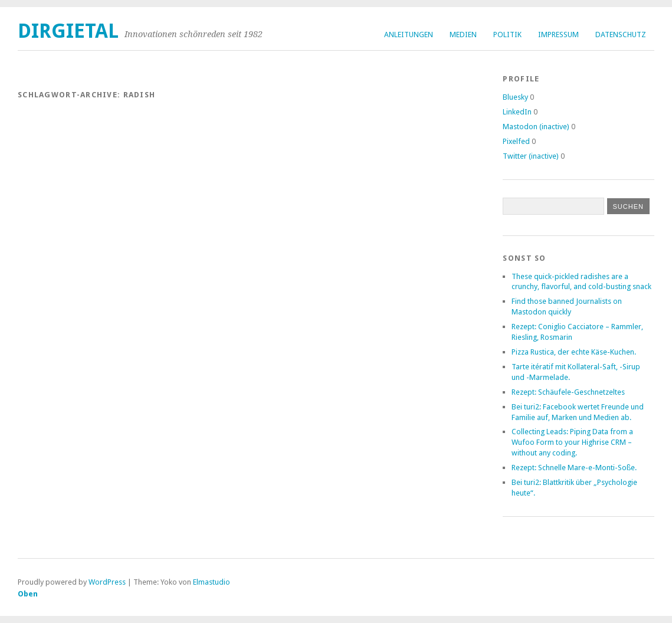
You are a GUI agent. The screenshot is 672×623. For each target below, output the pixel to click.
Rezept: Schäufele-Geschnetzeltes (568, 392)
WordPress (107, 582)
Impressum (558, 35)
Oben (28, 594)
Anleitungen (409, 35)
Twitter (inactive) (531, 156)
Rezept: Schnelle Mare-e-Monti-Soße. (574, 468)
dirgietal (68, 31)
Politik (507, 35)
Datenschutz (621, 35)
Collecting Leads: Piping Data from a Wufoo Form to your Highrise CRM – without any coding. (572, 442)
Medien (463, 35)
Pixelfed (516, 141)
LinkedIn (517, 112)
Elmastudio (212, 582)
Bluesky (515, 97)
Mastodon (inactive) (536, 127)
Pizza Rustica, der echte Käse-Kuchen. (574, 352)
